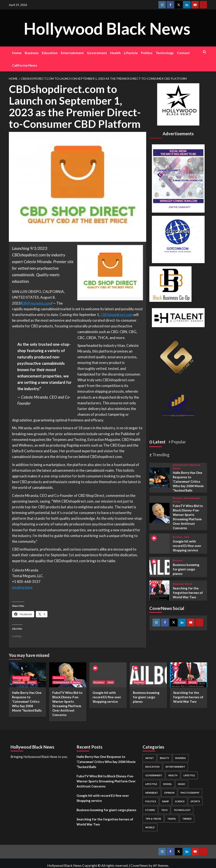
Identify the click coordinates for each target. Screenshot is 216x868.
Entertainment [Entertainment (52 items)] (175, 767)
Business (32, 53)
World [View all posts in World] (188, 584)
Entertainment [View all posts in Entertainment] (181, 465)
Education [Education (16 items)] (152, 767)
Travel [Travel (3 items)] (172, 819)
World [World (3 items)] (150, 827)
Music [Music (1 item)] (182, 784)
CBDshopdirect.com (117, 315)
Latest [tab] (159, 442)
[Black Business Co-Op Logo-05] (170, 284)
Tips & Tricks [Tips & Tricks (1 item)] (153, 819)
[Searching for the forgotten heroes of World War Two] (159, 590)
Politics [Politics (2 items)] (151, 801)
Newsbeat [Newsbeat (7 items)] (152, 793)
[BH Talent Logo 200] (178, 317)
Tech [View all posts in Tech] (187, 537)
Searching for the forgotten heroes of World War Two (188, 593)
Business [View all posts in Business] (178, 498)
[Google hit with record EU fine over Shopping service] (108, 675)
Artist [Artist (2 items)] (150, 758)
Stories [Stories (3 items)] (150, 810)
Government (97, 53)
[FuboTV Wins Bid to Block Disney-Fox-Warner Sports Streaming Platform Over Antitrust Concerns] (159, 512)
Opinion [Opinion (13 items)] (169, 793)
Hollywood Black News (107, 28)
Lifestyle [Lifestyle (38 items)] (189, 775)
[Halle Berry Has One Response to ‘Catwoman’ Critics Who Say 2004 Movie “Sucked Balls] (159, 477)
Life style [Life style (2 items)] (151, 784)
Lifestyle (131, 53)
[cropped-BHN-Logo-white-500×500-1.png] (178, 104)
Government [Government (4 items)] (154, 775)
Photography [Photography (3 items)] (190, 793)
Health (115, 53)
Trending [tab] (161, 455)
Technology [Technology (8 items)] (182, 810)
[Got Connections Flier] (178, 178)
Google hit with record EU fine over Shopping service (187, 546)
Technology (165, 53)
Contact (183, 53)
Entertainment (72, 53)
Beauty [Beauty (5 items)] (165, 758)
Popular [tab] (178, 442)
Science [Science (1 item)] (180, 801)
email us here (22, 587)
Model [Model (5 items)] (168, 784)
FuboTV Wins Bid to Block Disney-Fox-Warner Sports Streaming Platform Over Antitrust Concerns (106, 781)
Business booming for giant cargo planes (186, 569)
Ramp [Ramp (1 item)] (166, 801)
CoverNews (139, 865)
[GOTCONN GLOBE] (178, 239)
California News (25, 65)
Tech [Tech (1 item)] (164, 810)
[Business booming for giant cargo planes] (159, 567)
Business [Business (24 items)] (181, 758)
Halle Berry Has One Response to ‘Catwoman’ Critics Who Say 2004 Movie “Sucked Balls (188, 481)
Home (17, 53)
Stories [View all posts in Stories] (177, 468)
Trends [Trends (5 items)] (187, 819)
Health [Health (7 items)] (173, 775)
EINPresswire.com (36, 303)
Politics (147, 53)
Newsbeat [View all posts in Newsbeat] (195, 465)
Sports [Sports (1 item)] (195, 801)
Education (50, 53)
